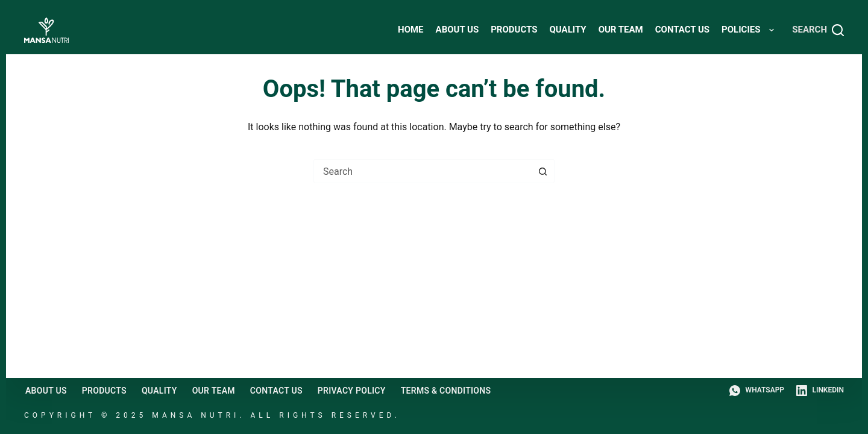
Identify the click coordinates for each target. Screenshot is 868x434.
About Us (458, 30)
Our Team (621, 30)
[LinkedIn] (820, 391)
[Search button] (542, 171)
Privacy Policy (352, 391)
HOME (411, 30)
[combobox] (423, 171)
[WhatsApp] (757, 391)
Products (514, 30)
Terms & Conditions (446, 391)
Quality (568, 30)
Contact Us (682, 30)
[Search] (818, 30)
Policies (750, 30)
